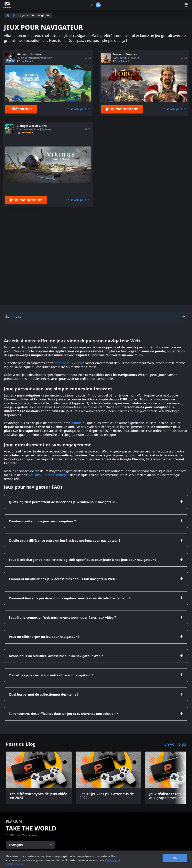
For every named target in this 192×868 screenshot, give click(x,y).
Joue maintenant (122, 109)
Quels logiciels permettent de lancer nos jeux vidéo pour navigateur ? (63, 466)
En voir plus (175, 708)
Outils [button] (12, 834)
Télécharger (21, 109)
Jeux (16, 15)
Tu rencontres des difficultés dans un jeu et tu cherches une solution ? (63, 678)
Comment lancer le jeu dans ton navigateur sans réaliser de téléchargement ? (69, 562)
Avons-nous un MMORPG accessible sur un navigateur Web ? (56, 620)
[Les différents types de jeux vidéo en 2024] (39, 742)
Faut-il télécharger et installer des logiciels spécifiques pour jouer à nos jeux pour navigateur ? (83, 524)
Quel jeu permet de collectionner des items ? (44, 658)
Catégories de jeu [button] (23, 823)
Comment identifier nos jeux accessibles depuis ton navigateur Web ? (63, 543)
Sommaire (14, 281)
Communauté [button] (19, 844)
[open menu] (186, 5)
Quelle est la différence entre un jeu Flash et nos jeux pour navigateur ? (65, 505)
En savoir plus (76, 109)
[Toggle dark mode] (95, 5)
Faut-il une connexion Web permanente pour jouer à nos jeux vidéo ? (62, 581)
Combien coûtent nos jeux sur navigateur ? (42, 485)
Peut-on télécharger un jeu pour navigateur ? (44, 601)
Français (16, 809)
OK (175, 858)
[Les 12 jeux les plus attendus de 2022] (108, 742)
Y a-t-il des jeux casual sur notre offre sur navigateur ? (51, 639)
